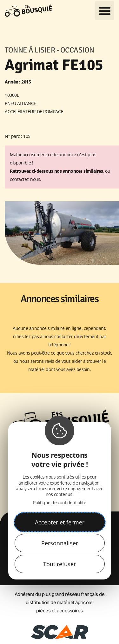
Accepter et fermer (60, 522)
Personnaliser (60, 543)
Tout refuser (60, 564)
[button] (105, 11)
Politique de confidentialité (60, 502)
